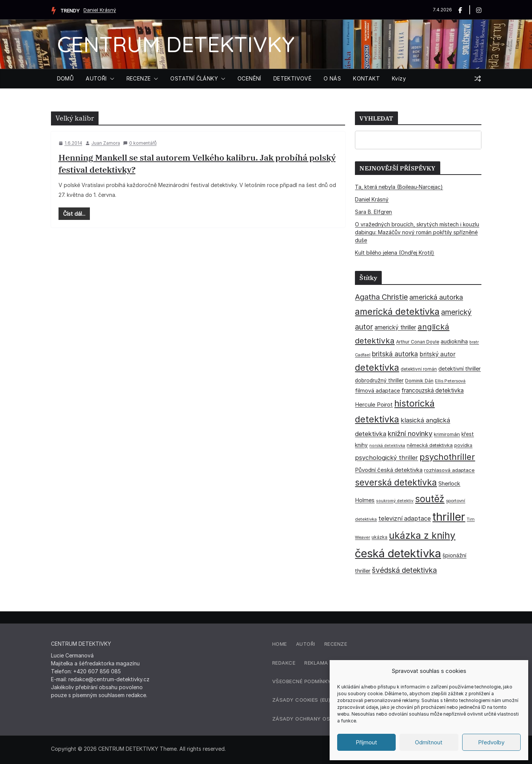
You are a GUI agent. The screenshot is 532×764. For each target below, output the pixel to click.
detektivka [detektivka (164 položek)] (377, 367)
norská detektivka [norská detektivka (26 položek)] (387, 446)
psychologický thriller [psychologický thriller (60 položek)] (386, 458)
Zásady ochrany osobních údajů (321, 719)
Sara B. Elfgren (373, 212)
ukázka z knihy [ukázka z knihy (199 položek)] (422, 535)
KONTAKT (366, 78)
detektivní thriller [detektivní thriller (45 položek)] (460, 369)
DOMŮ (66, 78)
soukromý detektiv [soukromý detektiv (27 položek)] (395, 501)
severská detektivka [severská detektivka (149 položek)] (396, 482)
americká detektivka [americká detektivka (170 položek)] (397, 312)
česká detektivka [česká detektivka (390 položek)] (398, 553)
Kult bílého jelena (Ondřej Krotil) (395, 253)
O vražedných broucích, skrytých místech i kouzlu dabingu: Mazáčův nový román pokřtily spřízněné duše (417, 232)
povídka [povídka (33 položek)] (463, 445)
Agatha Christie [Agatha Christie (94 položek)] (381, 297)
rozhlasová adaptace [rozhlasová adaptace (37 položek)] (449, 470)
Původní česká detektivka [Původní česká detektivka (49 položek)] (389, 470)
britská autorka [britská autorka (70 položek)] (395, 354)
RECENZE (139, 78)
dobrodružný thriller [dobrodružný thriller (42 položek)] (379, 380)
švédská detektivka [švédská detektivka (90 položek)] (404, 570)
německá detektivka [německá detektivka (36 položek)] (430, 445)
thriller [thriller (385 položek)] (449, 517)
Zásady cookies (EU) (301, 700)
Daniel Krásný (100, 10)
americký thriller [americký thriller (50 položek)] (395, 327)
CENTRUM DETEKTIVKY (176, 44)
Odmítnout (429, 742)
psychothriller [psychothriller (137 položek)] (447, 457)
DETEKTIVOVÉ (292, 78)
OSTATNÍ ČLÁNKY (194, 78)
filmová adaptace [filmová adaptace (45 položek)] (377, 391)
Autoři (306, 644)
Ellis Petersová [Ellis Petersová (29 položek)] (450, 381)
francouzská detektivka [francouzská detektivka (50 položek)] (433, 391)
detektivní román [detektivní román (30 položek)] (419, 369)
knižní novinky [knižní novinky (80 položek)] (410, 433)
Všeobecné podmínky (302, 681)
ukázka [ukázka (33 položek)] (379, 537)
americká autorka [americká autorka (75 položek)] (436, 297)
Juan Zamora (106, 143)
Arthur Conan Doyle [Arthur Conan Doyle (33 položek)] (418, 342)
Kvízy (399, 78)
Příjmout (366, 742)
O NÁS (332, 78)
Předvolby (491, 742)
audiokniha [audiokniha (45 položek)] (454, 341)
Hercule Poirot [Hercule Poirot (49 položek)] (374, 404)
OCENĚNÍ (249, 78)
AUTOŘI (96, 78)
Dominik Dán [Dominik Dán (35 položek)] (419, 381)
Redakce (284, 663)
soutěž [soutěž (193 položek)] (430, 499)
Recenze (336, 644)
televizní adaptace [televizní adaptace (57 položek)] (405, 519)
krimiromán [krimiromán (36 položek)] (447, 434)
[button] (111, 79)
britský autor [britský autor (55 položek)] (437, 354)
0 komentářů (140, 143)
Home (280, 644)
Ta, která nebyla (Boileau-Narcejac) (399, 187)
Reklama (316, 663)
